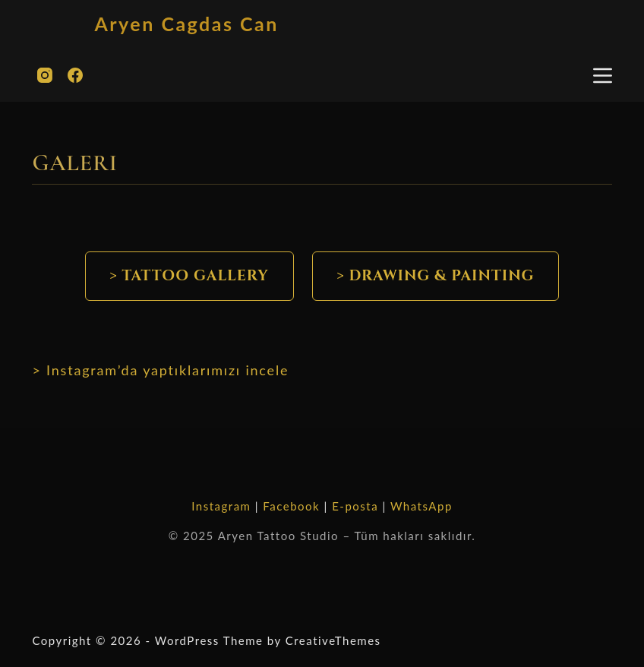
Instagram (221, 506)
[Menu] (603, 76)
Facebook (291, 506)
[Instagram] (45, 75)
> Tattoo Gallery (189, 276)
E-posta (355, 506)
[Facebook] (75, 75)
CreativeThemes (333, 640)
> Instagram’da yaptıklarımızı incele (160, 370)
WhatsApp (421, 506)
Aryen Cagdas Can (186, 24)
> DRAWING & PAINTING (436, 276)
